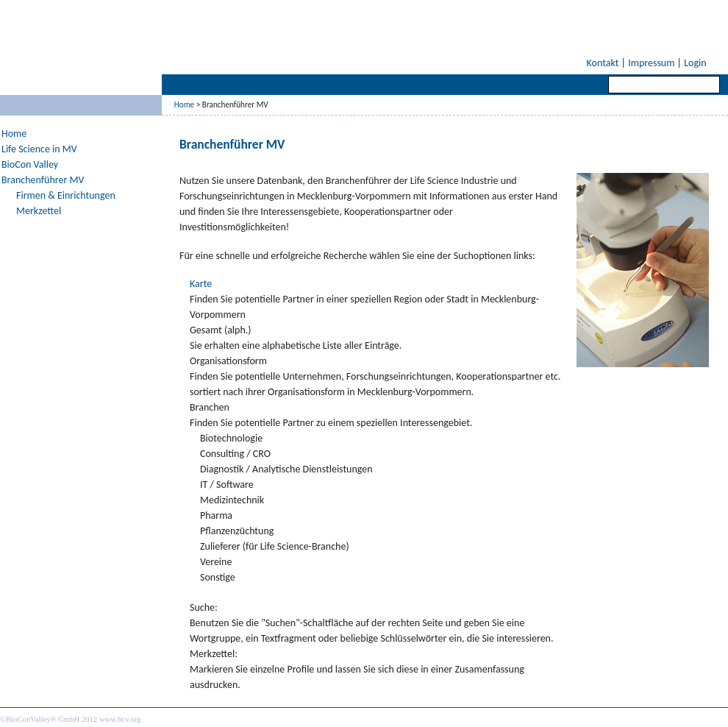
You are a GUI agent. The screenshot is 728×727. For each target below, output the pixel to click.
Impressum (651, 63)
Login (695, 63)
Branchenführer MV (43, 180)
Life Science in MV (39, 149)
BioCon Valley (30, 164)
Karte (201, 284)
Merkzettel (39, 211)
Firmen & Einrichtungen (66, 195)
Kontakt (603, 63)
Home (184, 104)
